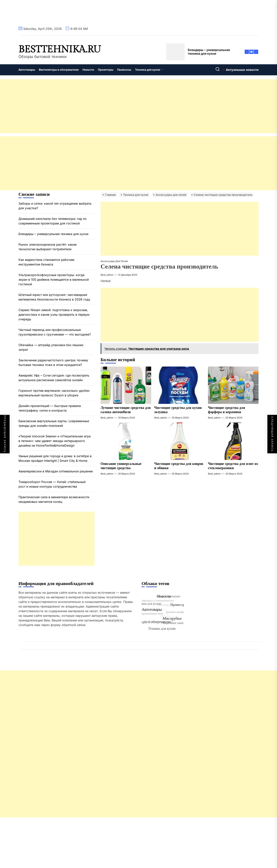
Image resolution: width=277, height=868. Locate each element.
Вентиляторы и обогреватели (59, 70)
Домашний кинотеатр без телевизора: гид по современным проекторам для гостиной (53, 221)
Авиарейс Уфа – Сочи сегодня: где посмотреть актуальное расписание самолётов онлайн (54, 378)
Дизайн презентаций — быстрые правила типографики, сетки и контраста (50, 408)
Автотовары (27, 70)
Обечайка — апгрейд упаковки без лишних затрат (51, 347)
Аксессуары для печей (114, 261)
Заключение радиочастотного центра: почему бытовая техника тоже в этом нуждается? (53, 362)
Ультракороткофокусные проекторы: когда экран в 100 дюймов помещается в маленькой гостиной (54, 280)
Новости (88, 70)
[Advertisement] (115, 106)
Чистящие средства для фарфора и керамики (227, 410)
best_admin (107, 275)
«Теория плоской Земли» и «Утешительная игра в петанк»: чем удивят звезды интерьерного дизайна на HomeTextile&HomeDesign (55, 441)
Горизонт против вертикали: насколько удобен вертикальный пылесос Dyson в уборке (54, 393)
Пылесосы (124, 70)
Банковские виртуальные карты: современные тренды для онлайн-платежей (54, 423)
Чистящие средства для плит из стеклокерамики (233, 466)
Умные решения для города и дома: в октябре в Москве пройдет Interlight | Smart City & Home (55, 458)
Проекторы (106, 70)
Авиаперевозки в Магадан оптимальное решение (56, 471)
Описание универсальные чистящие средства (121, 466)
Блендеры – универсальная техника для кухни (53, 234)
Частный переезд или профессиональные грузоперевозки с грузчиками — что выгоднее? (55, 332)
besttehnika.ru (60, 49)
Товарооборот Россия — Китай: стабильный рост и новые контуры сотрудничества (52, 484)
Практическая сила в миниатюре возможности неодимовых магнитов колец (54, 499)
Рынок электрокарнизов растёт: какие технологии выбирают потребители (48, 247)
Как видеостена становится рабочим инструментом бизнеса (46, 262)
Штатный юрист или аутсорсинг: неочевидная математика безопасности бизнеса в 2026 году (54, 297)
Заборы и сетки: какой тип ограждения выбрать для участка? (55, 206)
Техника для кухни (149, 70)
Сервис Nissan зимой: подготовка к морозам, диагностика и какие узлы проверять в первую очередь (54, 315)
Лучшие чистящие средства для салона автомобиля (126, 410)
